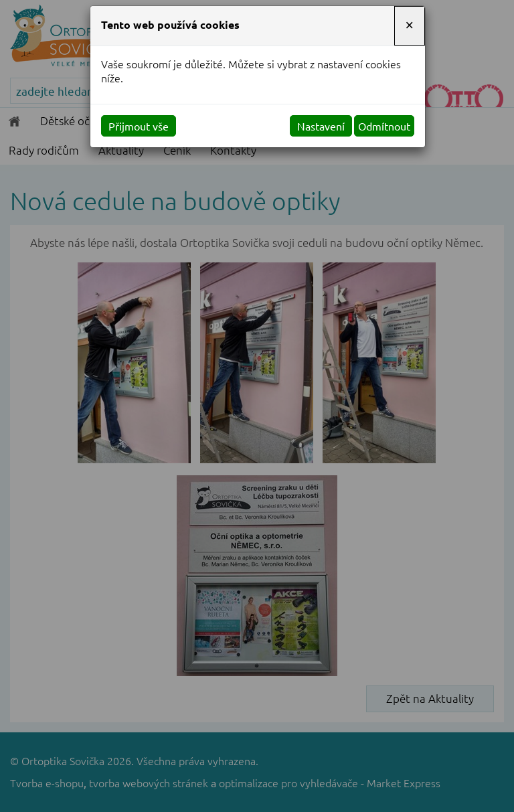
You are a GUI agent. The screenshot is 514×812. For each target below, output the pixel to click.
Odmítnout (384, 126)
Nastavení (321, 126)
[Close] (410, 26)
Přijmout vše (139, 126)
